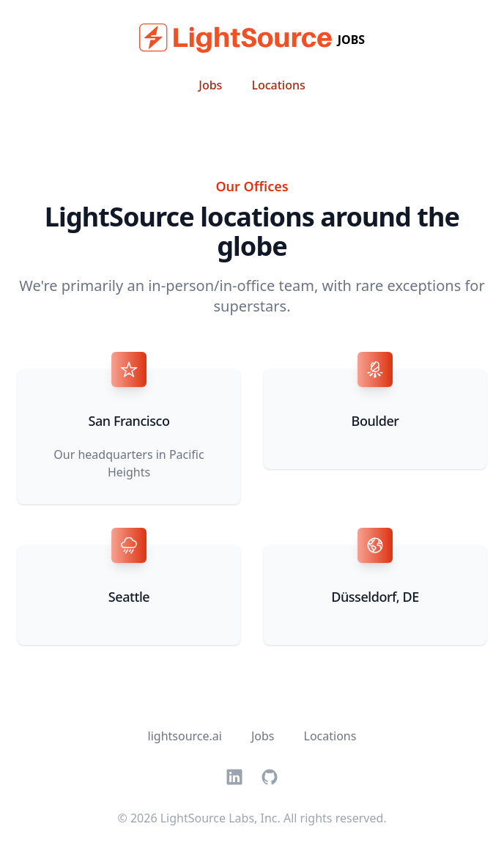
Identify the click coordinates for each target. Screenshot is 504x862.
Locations (278, 85)
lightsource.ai (185, 736)
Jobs (210, 85)
